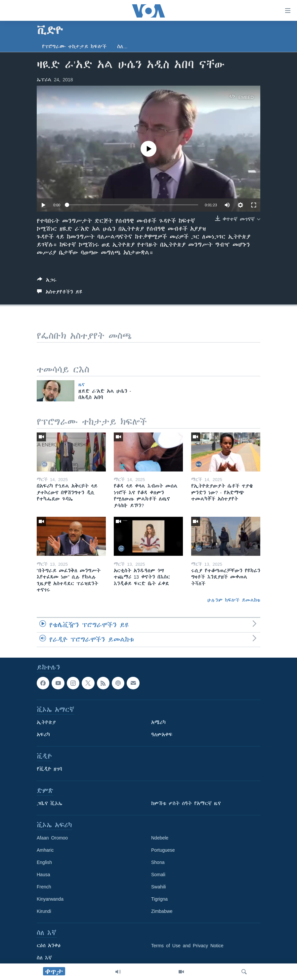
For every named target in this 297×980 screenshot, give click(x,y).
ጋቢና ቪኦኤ (49, 803)
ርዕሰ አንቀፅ (49, 946)
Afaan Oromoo (52, 838)
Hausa (43, 875)
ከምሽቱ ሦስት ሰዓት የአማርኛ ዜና (186, 803)
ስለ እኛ (44, 958)
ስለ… (122, 47)
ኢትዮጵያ (46, 722)
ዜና (82, 385)
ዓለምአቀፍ (162, 735)
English (44, 862)
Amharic (45, 850)
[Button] (47, 281)
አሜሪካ (158, 722)
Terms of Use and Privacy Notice (187, 946)
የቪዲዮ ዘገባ (49, 769)
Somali (158, 875)
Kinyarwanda (50, 899)
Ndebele (160, 838)
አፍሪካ (43, 735)
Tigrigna (159, 899)
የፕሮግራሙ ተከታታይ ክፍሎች (74, 47)
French (44, 887)
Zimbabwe (162, 911)
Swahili (158, 887)
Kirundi (44, 911)
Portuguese (163, 850)
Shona (158, 862)
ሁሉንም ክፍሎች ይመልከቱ (234, 600)
